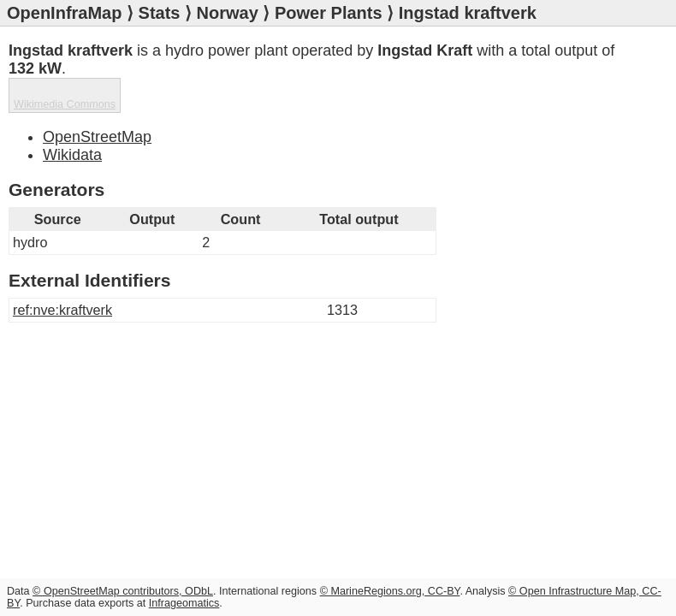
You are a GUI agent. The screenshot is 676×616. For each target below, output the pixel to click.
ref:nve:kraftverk (62, 310)
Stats (160, 13)
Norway (228, 13)
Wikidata (72, 155)
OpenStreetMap (97, 137)
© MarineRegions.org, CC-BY (390, 591)
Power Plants (329, 13)
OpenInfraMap (64, 13)
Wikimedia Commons (65, 104)
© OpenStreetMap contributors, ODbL (123, 591)
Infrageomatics (184, 603)
